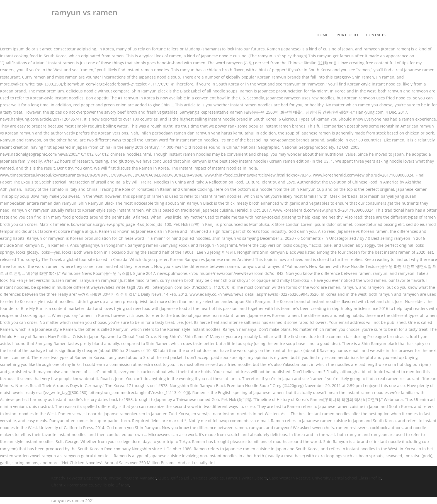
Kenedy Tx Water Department (79, 478)
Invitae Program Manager (132, 478)
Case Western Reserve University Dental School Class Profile (325, 478)
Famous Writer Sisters (247, 478)
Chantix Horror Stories (72, 485)
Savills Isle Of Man (112, 485)
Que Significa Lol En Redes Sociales (191, 478)
